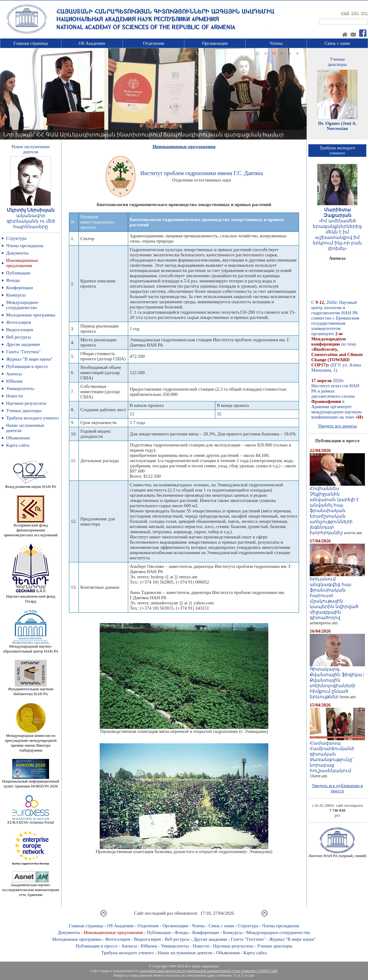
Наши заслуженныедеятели (31, 149)
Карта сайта (18, 445)
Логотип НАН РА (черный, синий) (337, 854)
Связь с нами (337, 43)
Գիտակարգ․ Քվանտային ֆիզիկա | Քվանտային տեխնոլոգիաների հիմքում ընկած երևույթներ (337, 681)
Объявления (18, 438)
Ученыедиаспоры (337, 62)
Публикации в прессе (27, 366)
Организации (215, 43)
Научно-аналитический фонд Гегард (31, 597)
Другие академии (23, 344)
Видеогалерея (20, 330)
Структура (16, 238)
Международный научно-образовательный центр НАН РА (31, 647)
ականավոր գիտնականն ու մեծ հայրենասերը (31, 221)
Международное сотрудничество (22, 305)
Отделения (153, 43)
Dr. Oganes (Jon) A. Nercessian (337, 126)
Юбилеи (14, 381)
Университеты (20, 389)
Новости (14, 396)
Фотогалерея (19, 322)
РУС (364, 13)
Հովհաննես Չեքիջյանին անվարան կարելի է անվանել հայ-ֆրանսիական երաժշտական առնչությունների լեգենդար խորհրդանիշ (337, 508)
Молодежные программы (31, 315)
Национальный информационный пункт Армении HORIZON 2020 (31, 782)
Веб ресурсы (19, 337)
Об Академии (92, 43)
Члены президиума (25, 246)
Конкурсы (16, 295)
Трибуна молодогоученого (337, 150)
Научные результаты (26, 403)
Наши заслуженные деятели (185, 953)
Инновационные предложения (22, 263)
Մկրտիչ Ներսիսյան (31, 210)
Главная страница (31, 43)
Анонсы (14, 374)
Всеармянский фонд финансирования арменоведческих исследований (31, 528)
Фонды (13, 280)
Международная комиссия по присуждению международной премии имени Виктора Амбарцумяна (31, 741)
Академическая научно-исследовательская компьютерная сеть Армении (31, 888)
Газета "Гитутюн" (23, 352)
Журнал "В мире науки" (29, 359)
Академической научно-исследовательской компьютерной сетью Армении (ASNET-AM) (208, 971)
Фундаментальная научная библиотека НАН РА (31, 689)
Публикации (18, 273)
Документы (17, 253)
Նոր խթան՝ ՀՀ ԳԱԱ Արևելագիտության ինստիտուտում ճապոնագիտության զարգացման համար (143, 135)
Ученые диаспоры (24, 411)
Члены (276, 43)
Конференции (19, 288)
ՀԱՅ (345, 13)
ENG (355, 13)
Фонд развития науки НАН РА (31, 485)
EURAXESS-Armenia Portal (31, 820)
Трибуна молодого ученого (32, 418)
